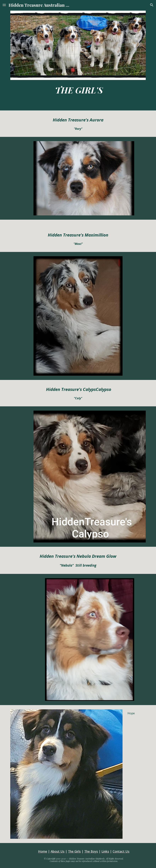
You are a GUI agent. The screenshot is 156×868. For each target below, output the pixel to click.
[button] (4, 5)
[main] (78, 90)
